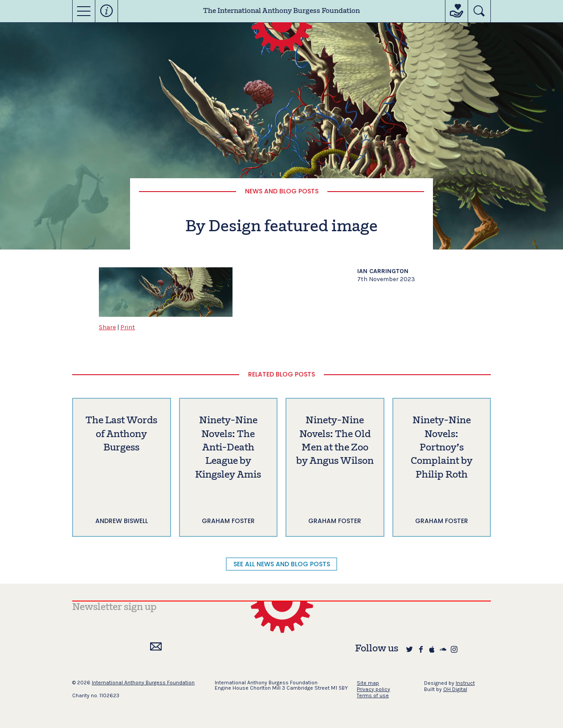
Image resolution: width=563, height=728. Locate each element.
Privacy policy (373, 689)
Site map (368, 683)
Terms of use (373, 695)
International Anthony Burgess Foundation (143, 683)
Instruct (465, 683)
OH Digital (455, 689)
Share (107, 327)
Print (128, 327)
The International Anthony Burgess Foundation (281, 11)
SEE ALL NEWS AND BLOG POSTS (282, 564)
